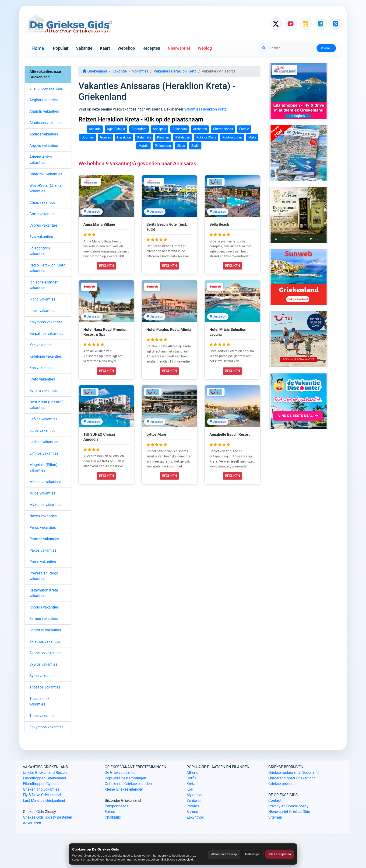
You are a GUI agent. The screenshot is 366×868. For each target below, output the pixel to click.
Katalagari (183, 137)
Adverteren (32, 823)
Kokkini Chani (206, 137)
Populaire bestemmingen (126, 778)
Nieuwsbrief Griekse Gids (289, 812)
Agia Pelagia (116, 129)
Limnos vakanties (44, 453)
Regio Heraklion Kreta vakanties (47, 268)
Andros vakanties (44, 134)
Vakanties (140, 71)
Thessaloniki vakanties (40, 701)
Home (38, 48)
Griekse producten (284, 784)
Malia (252, 137)
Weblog (205, 48)
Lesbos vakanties (44, 442)
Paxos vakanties (43, 550)
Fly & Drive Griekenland (42, 795)
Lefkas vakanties (43, 419)
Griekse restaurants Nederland (294, 773)
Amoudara (139, 129)
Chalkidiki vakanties (46, 174)
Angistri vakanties (44, 111)
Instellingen (253, 854)
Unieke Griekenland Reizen (45, 773)
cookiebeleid (184, 859)
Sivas (181, 146)
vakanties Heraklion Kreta (206, 109)
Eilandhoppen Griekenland (44, 778)
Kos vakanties (41, 368)
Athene (192, 773)
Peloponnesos (117, 806)
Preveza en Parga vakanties (44, 576)
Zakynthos (195, 817)
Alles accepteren (280, 854)
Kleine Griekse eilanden (124, 789)
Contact (275, 801)
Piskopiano (163, 146)
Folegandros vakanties (40, 251)
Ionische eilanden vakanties (44, 285)
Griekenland (95, 71)
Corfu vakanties (42, 214)
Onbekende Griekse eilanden (128, 784)
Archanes (200, 129)
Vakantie (84, 48)
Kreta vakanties (42, 379)
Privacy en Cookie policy (289, 806)
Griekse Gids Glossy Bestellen (48, 817)
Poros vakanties (43, 562)
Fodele (244, 129)
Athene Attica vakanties (41, 160)
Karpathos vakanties (46, 334)
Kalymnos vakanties (46, 322)
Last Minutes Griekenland (44, 801)
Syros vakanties (42, 676)
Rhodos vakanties (44, 607)
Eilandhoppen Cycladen (42, 784)
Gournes (88, 137)
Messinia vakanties (45, 482)
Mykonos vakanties (45, 505)
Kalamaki (144, 137)
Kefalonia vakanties (46, 356)
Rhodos (193, 806)
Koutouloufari (232, 137)
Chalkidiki (113, 817)
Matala (143, 146)
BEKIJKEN (106, 266)
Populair (61, 48)
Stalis (195, 146)
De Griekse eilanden (121, 773)
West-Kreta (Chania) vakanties (46, 188)
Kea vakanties (41, 345)
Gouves (106, 137)
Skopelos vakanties (45, 653)
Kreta (191, 784)
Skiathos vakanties (45, 641)
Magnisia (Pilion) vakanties (43, 468)
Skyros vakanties (43, 664)
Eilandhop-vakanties (46, 88)
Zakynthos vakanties (46, 727)
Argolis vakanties (44, 146)
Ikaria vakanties (42, 299)
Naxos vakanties (43, 516)
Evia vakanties (41, 237)
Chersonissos (223, 129)
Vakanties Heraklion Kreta (175, 71)
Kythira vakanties (44, 391)
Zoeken (326, 48)
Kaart (105, 48)
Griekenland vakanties (41, 789)
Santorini (194, 801)
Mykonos (194, 795)
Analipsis (160, 129)
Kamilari (163, 137)
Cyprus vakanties (44, 225)
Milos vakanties (42, 493)
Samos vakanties (44, 619)
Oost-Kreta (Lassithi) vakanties (46, 405)
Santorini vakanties (45, 630)
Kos (190, 789)
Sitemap (275, 817)
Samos (192, 812)
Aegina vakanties (44, 100)
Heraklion (124, 137)
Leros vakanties (42, 431)
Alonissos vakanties (46, 123)
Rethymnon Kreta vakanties (44, 593)
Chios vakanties (42, 202)
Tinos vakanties (42, 716)
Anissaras (180, 129)
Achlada (95, 129)
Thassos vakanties (45, 687)
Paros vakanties (43, 527)
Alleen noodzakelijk (224, 854)
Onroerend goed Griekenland (292, 778)
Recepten (151, 48)
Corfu (191, 778)
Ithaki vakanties (42, 311)
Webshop (126, 48)
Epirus (110, 812)
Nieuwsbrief (179, 48)
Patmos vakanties (44, 539)
